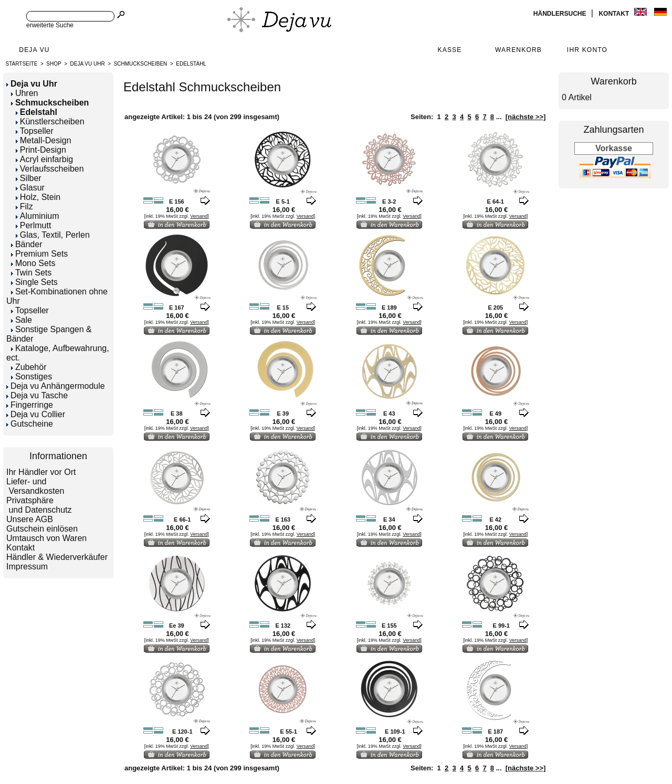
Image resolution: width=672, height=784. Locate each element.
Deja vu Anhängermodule (56, 386)
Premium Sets (39, 254)
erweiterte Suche (50, 25)
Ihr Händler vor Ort (41, 472)
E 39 (283, 414)
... (499, 117)
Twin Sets (31, 273)
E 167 (177, 308)
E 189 (389, 308)
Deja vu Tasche (37, 395)
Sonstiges (31, 377)
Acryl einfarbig (44, 159)
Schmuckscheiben (141, 64)
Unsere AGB (30, 519)
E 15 (283, 308)
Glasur (30, 188)
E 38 (177, 414)
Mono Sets (33, 263)
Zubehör (29, 367)
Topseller (35, 131)
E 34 (389, 520)
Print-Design (41, 150)
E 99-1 (501, 626)
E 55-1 (289, 732)
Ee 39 (177, 626)
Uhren (25, 93)
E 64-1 (496, 202)
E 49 (495, 414)
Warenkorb (518, 50)
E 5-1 (283, 202)
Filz (24, 206)
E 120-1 (182, 732)
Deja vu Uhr (88, 64)
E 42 (495, 520)
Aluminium (38, 216)
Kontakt (615, 14)
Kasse (449, 50)
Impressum (27, 566)
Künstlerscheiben (50, 121)
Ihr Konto (587, 50)
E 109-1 (395, 732)
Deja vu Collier (36, 414)
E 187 (495, 732)
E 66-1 (182, 520)
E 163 (283, 520)
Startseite (22, 64)
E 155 (389, 626)
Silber (29, 178)
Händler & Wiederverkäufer (57, 557)
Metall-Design (44, 140)
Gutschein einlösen (42, 529)
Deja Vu (34, 50)
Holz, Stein (38, 197)
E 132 (283, 626)
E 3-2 (389, 202)
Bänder (27, 244)
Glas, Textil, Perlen (53, 235)
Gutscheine (30, 424)
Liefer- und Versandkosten (35, 486)
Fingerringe (30, 405)
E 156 (177, 202)
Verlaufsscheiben (50, 169)
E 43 (389, 414)
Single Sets (34, 282)
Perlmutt (34, 225)
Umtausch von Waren (46, 538)
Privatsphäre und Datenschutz (39, 505)
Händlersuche (561, 14)
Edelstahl (191, 64)
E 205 (495, 308)
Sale (22, 320)
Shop (54, 64)
